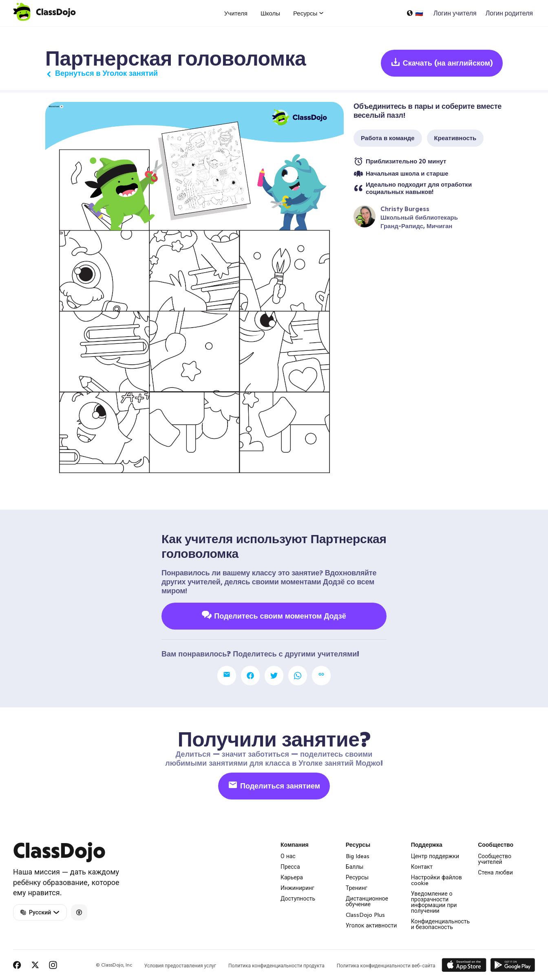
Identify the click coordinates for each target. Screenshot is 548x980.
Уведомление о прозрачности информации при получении (434, 902)
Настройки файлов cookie (436, 880)
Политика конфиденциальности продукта (276, 966)
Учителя (236, 13)
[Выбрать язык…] (415, 13)
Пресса (290, 867)
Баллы (355, 867)
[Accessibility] (79, 912)
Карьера (292, 877)
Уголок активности (371, 925)
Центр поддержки (435, 856)
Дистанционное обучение (367, 901)
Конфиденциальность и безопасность (440, 924)
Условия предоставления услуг (180, 966)
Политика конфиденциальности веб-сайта (386, 966)
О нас (288, 856)
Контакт (422, 867)
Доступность (298, 899)
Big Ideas (358, 856)
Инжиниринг (297, 888)
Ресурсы (357, 877)
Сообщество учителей (495, 859)
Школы (270, 13)
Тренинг (357, 888)
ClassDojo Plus (365, 915)
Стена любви (495, 872)
